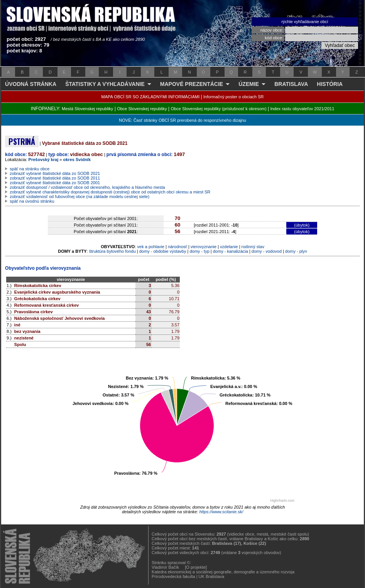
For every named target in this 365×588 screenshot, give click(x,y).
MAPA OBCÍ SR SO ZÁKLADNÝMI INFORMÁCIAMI (151, 97)
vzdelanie (229, 247)
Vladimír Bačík (165, 567)
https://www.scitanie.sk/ (221, 512)
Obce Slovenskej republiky (142, 109)
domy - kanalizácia (231, 251)
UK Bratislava (212, 576)
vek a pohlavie (151, 247)
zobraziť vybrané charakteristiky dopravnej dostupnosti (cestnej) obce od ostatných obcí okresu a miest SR (110, 192)
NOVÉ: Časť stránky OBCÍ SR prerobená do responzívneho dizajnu (182, 120)
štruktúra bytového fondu (112, 251)
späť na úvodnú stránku (32, 201)
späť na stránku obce (30, 169)
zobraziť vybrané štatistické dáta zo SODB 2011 (55, 178)
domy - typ (199, 251)
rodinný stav (253, 247)
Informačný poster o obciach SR (234, 97)
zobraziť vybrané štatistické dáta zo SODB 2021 (55, 173)
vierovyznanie (204, 247)
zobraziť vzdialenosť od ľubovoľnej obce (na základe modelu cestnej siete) (79, 197)
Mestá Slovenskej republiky (87, 109)
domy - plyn (296, 251)
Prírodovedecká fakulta (173, 576)
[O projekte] (196, 567)
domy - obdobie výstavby (163, 251)
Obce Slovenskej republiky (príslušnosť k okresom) (219, 109)
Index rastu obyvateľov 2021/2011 (302, 109)
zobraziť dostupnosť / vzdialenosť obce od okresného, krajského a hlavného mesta (87, 187)
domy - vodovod (267, 251)
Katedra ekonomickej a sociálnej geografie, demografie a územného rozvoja (223, 572)
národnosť (177, 247)
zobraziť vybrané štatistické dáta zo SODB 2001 (55, 183)
